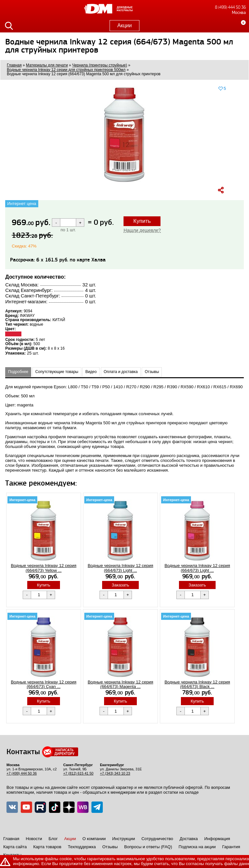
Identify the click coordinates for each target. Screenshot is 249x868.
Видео (91, 372)
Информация (217, 839)
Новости (34, 839)
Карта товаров (47, 847)
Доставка (189, 839)
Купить (142, 221)
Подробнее (18, 372)
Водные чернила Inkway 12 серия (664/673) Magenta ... (120, 684)
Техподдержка (82, 847)
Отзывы (152, 372)
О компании (94, 839)
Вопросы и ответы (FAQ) (148, 847)
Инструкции (124, 839)
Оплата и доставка (121, 372)
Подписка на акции (197, 847)
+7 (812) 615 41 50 (78, 773)
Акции (125, 25)
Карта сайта (15, 847)
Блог (53, 839)
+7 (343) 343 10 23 (115, 773)
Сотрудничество (157, 839)
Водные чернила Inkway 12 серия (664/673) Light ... (120, 568)
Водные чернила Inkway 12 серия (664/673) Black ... (197, 684)
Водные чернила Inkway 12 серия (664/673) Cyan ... (43, 684)
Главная (11, 839)
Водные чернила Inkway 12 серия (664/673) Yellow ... (43, 568)
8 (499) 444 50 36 (230, 7)
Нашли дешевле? (142, 230)
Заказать (121, 585)
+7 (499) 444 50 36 (22, 773)
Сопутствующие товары (57, 372)
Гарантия (231, 847)
